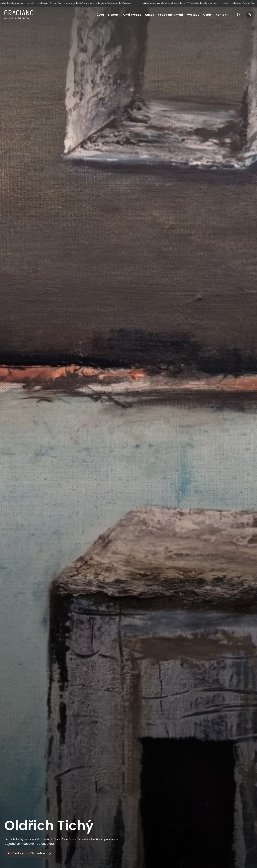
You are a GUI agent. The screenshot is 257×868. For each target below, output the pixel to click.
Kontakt (222, 15)
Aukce (150, 15)
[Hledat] (238, 15)
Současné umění (171, 15)
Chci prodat (132, 15)
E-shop (113, 15)
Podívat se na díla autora (30, 853)
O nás (208, 15)
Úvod (100, 15)
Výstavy (193, 15)
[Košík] (249, 15)
